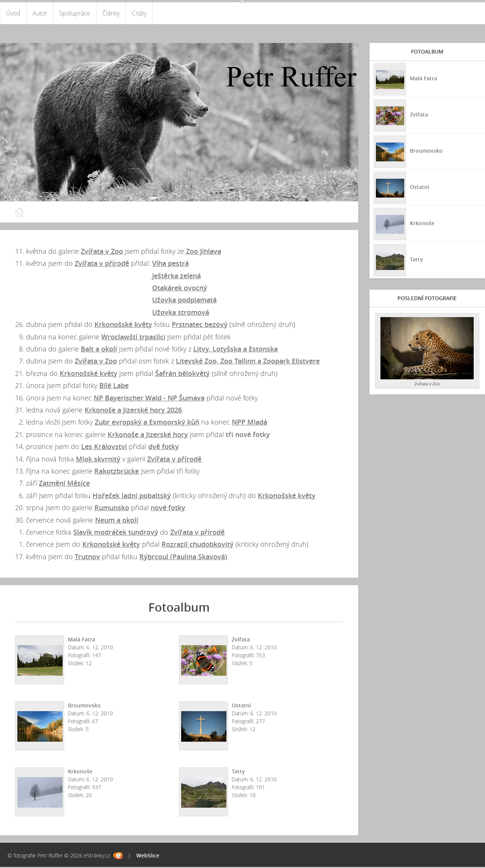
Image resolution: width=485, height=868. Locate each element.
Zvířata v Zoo (427, 384)
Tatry (238, 772)
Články (111, 14)
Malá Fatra (82, 640)
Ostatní (241, 706)
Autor (40, 14)
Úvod (13, 14)
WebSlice (148, 856)
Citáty (139, 14)
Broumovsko (84, 706)
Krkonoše (80, 772)
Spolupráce (75, 14)
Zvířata (241, 640)
